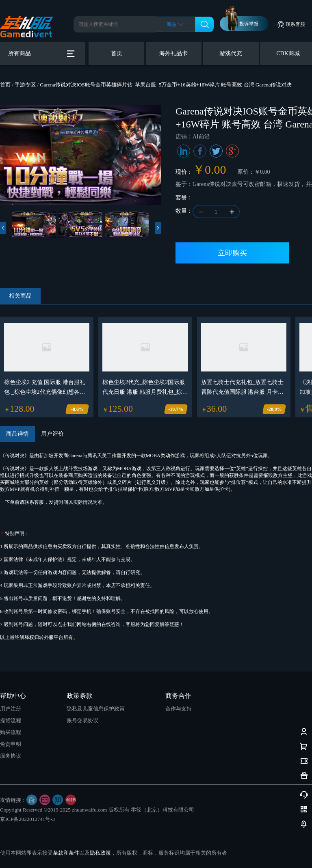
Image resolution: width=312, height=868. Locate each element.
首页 (117, 53)
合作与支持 (179, 709)
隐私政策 (100, 853)
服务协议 (11, 756)
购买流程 (11, 732)
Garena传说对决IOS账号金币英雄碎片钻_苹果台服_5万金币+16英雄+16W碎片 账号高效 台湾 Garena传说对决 (166, 85)
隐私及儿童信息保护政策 (96, 709)
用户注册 (11, 709)
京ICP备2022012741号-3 (27, 819)
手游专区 (25, 85)
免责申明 (11, 744)
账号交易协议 (82, 720)
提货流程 (11, 720)
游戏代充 (231, 53)
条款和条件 (66, 853)
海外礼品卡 (173, 53)
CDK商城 (288, 53)
